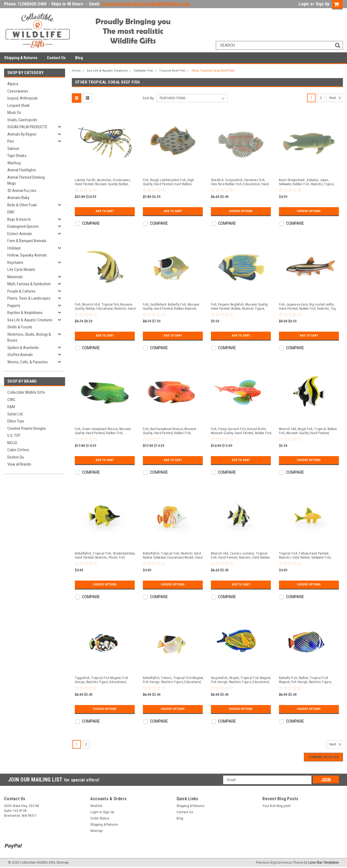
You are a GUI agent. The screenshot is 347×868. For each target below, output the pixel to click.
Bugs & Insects (19, 219)
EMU (11, 212)
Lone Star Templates (324, 863)
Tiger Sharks (17, 156)
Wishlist (96, 806)
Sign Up (322, 4)
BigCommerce (281, 863)
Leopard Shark (19, 105)
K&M (11, 407)
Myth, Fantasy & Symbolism (29, 284)
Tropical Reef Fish (172, 71)
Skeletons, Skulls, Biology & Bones (29, 337)
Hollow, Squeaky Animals (27, 255)
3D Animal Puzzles (22, 191)
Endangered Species (23, 226)
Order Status (100, 818)
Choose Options (241, 211)
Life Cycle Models (21, 270)
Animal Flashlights (22, 170)
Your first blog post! (277, 806)
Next (336, 98)
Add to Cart (105, 211)
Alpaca (13, 84)
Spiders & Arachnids (23, 348)
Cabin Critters (18, 450)
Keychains (15, 262)
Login (304, 4)
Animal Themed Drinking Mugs (26, 180)
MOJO (12, 443)
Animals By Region (22, 134)
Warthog (14, 163)
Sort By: (149, 98)
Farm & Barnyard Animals (27, 241)
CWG (11, 400)
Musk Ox (14, 113)
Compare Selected (323, 757)
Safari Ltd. (15, 414)
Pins (11, 141)
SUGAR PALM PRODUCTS (27, 127)
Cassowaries (18, 91)
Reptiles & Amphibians (25, 313)
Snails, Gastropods (22, 120)
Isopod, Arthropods (23, 98)
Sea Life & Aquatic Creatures (30, 320)
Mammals (15, 277)
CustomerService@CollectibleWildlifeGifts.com (145, 4)
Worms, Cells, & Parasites (28, 362)
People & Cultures (21, 291)
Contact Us (56, 58)
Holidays (14, 248)
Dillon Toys (16, 421)
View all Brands (19, 464)
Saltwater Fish (143, 71)
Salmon (13, 149)
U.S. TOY (14, 435)
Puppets (14, 306)
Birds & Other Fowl (22, 205)
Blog (79, 58)
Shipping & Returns (21, 58)
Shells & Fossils (20, 327)
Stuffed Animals (20, 355)
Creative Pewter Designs (27, 428)
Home (76, 71)
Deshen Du (16, 457)
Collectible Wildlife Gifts (26, 392)
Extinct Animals (20, 234)
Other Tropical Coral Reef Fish (213, 71)
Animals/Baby (18, 198)
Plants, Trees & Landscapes (29, 298)
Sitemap (96, 831)
